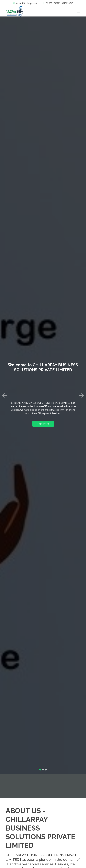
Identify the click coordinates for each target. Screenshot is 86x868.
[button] (4, 387)
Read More (43, 415)
